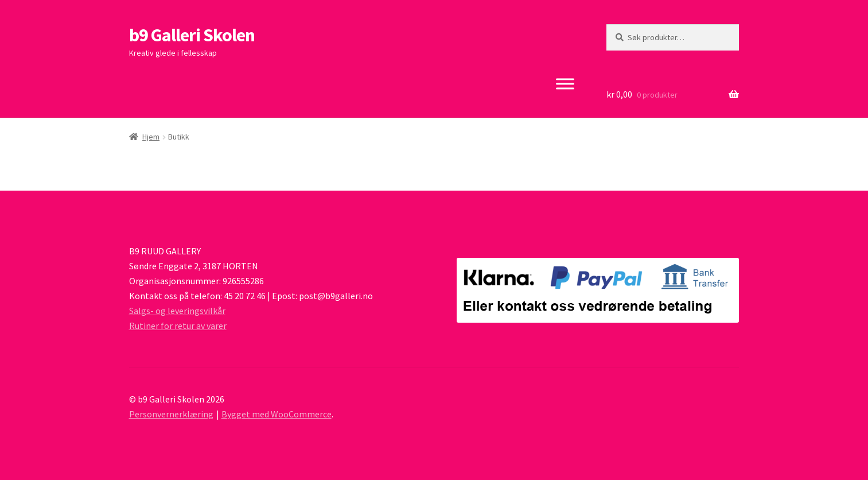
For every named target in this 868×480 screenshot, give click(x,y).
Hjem (151, 137)
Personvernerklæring (171, 414)
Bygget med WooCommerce (277, 414)
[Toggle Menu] (565, 84)
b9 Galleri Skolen (192, 35)
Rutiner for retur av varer (178, 326)
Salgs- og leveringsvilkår (177, 311)
